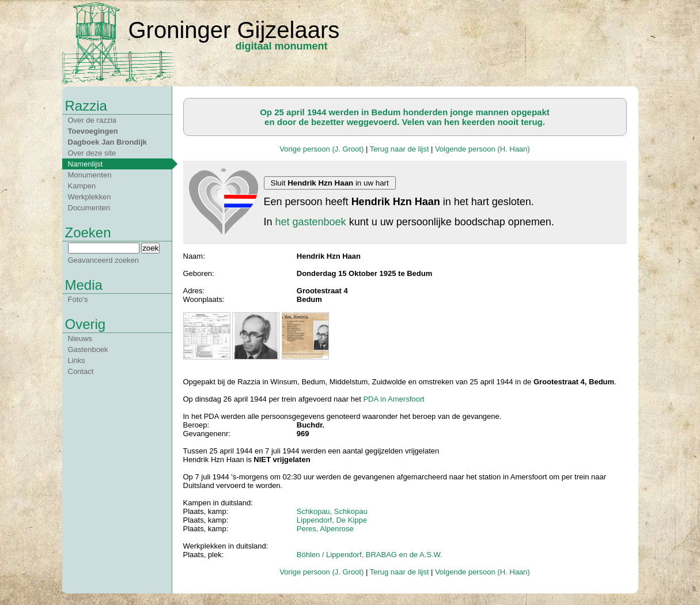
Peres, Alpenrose (325, 529)
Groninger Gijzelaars (234, 30)
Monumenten (90, 175)
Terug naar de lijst (400, 149)
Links (77, 360)
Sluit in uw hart (330, 183)
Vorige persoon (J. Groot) (321, 149)
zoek (150, 248)
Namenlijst (86, 164)
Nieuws (80, 339)
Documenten (89, 208)
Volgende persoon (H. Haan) (483, 149)
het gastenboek (311, 222)
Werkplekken (90, 197)
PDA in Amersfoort (393, 399)
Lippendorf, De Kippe (332, 520)
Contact (81, 371)
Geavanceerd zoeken (104, 260)
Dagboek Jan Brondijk (107, 142)
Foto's (78, 299)
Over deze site (92, 153)
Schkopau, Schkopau (332, 511)
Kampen (82, 186)
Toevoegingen (93, 131)
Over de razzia (92, 120)
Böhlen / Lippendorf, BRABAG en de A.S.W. (370, 555)
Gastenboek (88, 349)
